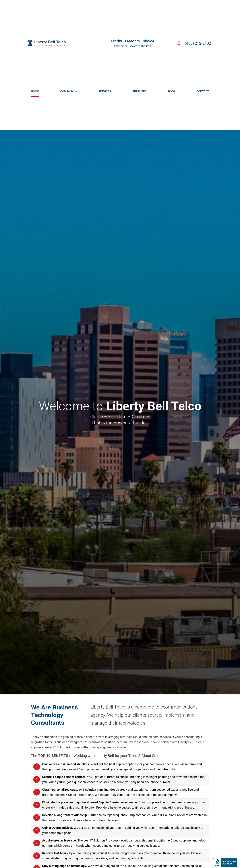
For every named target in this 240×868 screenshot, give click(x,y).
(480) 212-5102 (198, 43)
